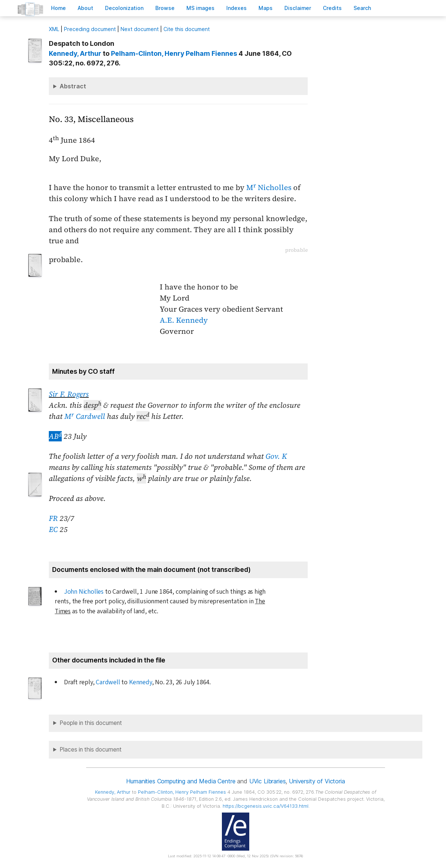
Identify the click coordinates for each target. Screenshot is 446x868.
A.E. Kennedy (184, 320)
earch (362, 8)
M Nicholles (269, 187)
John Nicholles (84, 592)
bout (85, 8)
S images (200, 8)
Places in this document (91, 750)
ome (58, 8)
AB (55, 436)
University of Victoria (317, 781)
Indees (236, 8)
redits (332, 8)
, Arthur (75, 53)
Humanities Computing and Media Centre (181, 781)
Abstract (73, 86)
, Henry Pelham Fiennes (174, 53)
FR (53, 518)
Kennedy (141, 682)
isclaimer (298, 8)
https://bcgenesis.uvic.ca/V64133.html (266, 806)
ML (54, 29)
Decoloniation (124, 8)
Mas (266, 8)
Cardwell (108, 682)
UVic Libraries (268, 781)
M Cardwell (85, 416)
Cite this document (187, 29)
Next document (140, 29)
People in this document (91, 723)
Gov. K (276, 456)
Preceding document (90, 29)
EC (53, 529)
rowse (165, 8)
